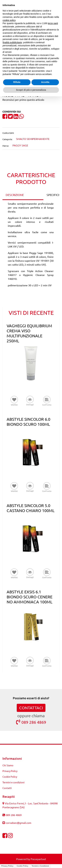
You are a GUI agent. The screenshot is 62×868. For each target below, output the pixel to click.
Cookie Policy (10, 777)
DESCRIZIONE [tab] (15, 195)
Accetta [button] (45, 82)
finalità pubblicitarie (12, 42)
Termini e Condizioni (40, 866)
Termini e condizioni (13, 782)
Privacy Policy (10, 771)
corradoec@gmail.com (19, 823)
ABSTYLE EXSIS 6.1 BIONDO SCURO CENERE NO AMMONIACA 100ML (30, 597)
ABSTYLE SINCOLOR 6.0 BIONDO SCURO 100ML (28, 422)
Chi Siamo (8, 765)
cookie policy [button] (9, 20)
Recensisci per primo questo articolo (23, 100)
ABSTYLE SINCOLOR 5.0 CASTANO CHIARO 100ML (31, 508)
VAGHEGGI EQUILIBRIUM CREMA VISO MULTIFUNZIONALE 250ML (29, 333)
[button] (30, 401)
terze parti (53, 23)
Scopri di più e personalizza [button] (31, 90)
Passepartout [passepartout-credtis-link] (38, 859)
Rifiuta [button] (17, 82)
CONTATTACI (31, 708)
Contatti (7, 788)
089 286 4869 (31, 722)
